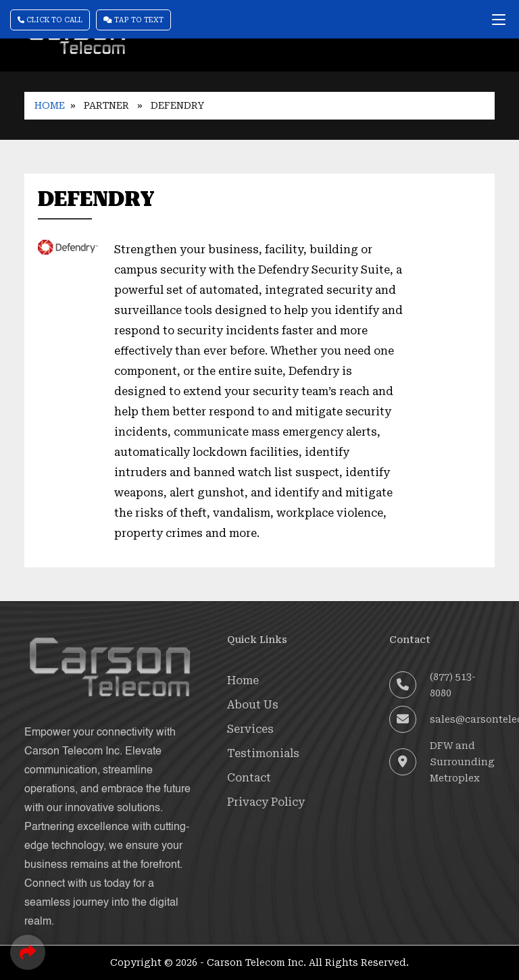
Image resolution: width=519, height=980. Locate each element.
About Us (253, 705)
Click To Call (50, 20)
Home (50, 105)
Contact (249, 778)
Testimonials (263, 753)
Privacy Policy (266, 802)
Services (250, 729)
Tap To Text (133, 20)
